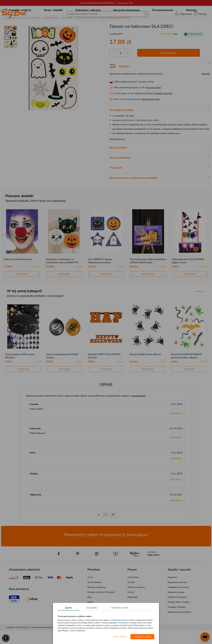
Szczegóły (92, 608)
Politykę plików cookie (142, 625)
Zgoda (68, 608)
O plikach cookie (120, 608)
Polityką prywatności (120, 620)
